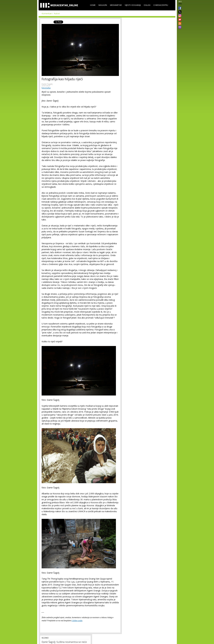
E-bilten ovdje (77, 621)
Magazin (103, 5)
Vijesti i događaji (133, 5)
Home (93, 5)
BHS (180, 1)
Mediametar (116, 5)
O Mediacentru (161, 5)
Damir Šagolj (47, 84)
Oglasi (147, 5)
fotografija (46, 88)
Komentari (47, 13)
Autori (57, 13)
